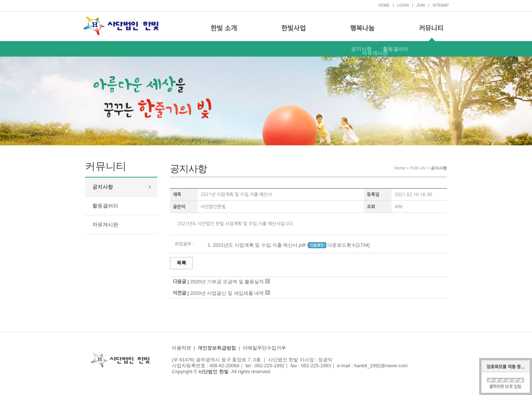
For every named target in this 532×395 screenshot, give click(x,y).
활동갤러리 (396, 49)
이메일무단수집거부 (264, 348)
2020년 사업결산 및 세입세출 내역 (227, 293)
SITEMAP (441, 5)
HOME (384, 5)
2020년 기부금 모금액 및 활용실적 (227, 282)
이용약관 (181, 348)
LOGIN (403, 5)
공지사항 (361, 49)
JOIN (421, 5)
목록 (181, 263)
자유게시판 (375, 53)
